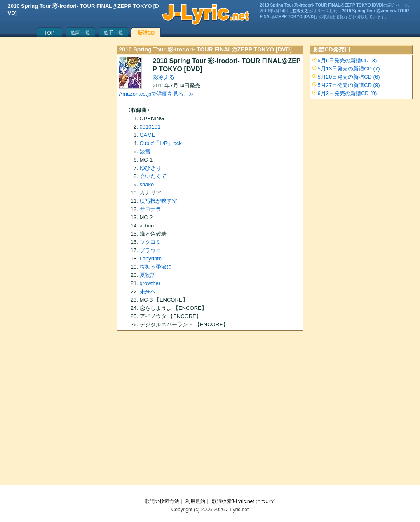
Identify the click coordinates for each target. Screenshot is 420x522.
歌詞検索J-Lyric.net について (244, 501)
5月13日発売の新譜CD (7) (349, 69)
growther (150, 283)
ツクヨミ (150, 242)
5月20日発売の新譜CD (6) (349, 77)
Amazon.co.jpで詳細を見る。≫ (157, 94)
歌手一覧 (113, 33)
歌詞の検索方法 (162, 501)
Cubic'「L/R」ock (161, 143)
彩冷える (164, 77)
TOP (49, 33)
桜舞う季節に (156, 267)
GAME (148, 135)
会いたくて (153, 176)
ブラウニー (153, 250)
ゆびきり (150, 168)
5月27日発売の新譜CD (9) (349, 85)
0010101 (150, 127)
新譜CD (146, 33)
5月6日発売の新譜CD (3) (347, 60)
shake (147, 184)
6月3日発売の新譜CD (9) (347, 93)
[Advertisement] (210, 410)
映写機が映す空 (158, 201)
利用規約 (195, 501)
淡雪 (145, 151)
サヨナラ (150, 209)
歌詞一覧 (80, 33)
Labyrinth (151, 259)
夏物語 (148, 275)
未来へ (148, 291)
